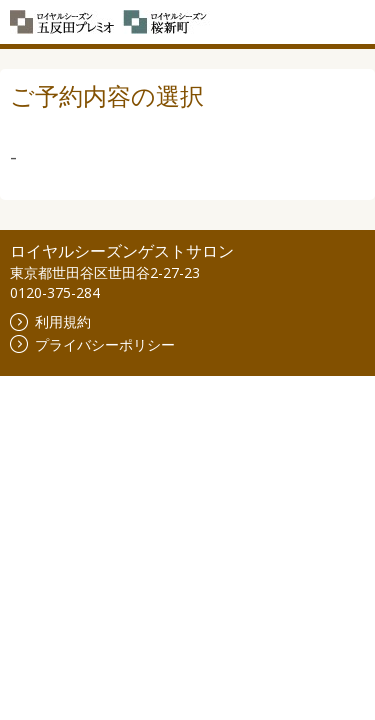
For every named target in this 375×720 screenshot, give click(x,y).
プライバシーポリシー (92, 344)
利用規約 (50, 321)
